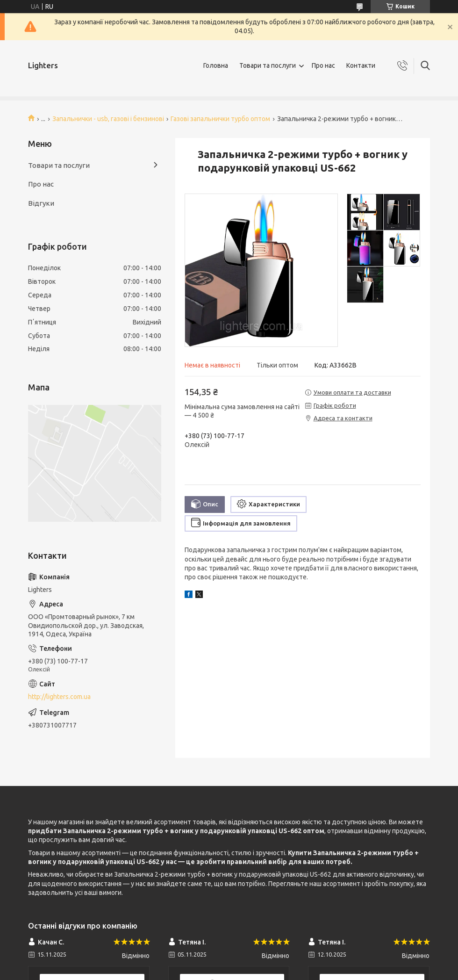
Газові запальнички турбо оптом (220, 119)
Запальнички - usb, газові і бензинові (108, 119)
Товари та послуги (268, 65)
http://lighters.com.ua (59, 697)
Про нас (323, 65)
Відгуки (41, 203)
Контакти (361, 65)
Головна (216, 65)
